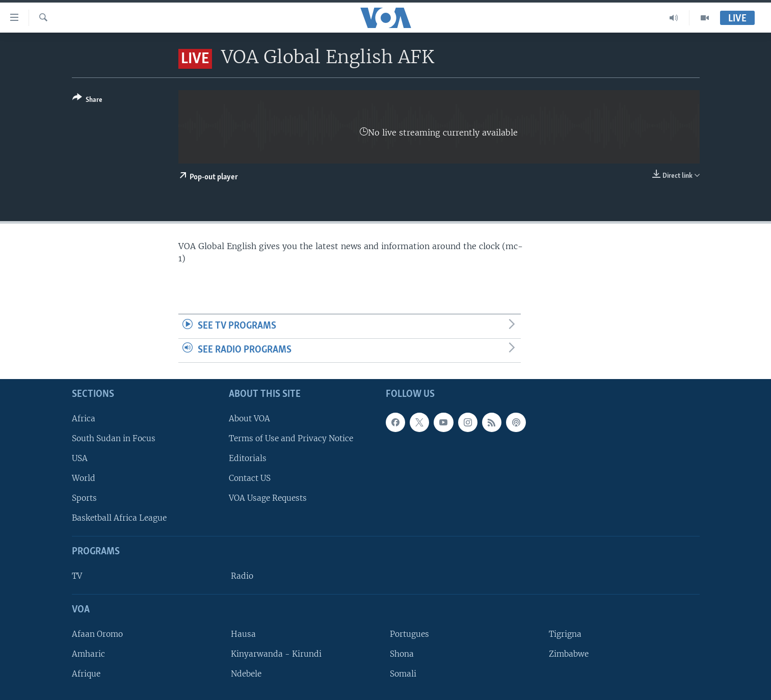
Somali (403, 674)
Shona (402, 654)
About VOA (249, 418)
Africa (84, 418)
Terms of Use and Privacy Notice (291, 438)
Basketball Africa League (119, 518)
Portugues (409, 634)
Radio (242, 576)
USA (80, 458)
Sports (84, 498)
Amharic (88, 654)
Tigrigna (565, 634)
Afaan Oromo (97, 634)
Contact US (250, 478)
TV (77, 576)
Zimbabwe (569, 654)
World (84, 478)
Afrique (86, 674)
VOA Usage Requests (268, 498)
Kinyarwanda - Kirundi (276, 654)
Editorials (248, 458)
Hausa (243, 634)
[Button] (87, 101)
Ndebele (246, 674)
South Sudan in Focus (114, 438)
